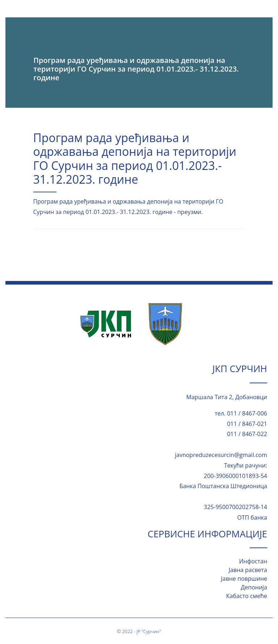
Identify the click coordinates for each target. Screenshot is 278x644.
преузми (189, 212)
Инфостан (253, 561)
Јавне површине (244, 579)
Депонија (254, 587)
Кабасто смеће (247, 596)
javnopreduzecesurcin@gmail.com (221, 455)
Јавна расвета (248, 570)
